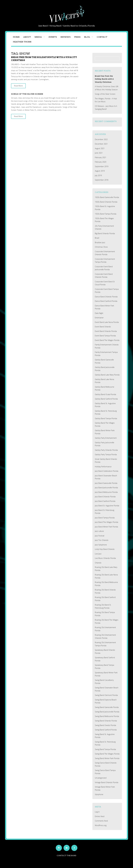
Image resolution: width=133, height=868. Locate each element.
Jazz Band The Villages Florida (106, 522)
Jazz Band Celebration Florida (107, 471)
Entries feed (100, 816)
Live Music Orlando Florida (105, 558)
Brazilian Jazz (100, 242)
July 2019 (98, 175)
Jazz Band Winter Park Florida (106, 527)
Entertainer (99, 318)
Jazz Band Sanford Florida (105, 501)
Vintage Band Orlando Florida (107, 782)
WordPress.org (101, 825)
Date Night (99, 313)
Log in (97, 812)
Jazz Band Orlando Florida (105, 497)
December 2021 (101, 144)
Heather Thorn (22, 42)
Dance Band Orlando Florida (106, 297)
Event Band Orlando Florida (106, 331)
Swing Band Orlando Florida (106, 721)
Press (77, 37)
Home (16, 37)
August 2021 (100, 148)
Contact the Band (66, 856)
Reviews (66, 37)
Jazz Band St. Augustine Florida (107, 506)
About (27, 37)
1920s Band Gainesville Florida (107, 197)
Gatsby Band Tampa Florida (106, 418)
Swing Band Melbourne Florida (107, 716)
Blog (87, 37)
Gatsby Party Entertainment (106, 438)
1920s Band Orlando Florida (106, 202)
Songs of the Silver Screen (27, 94)
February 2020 (101, 162)
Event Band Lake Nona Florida (107, 322)
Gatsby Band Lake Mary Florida (107, 375)
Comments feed (101, 821)
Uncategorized (101, 778)
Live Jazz (98, 554)
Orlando (98, 563)
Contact (102, 37)
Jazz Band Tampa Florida (105, 518)
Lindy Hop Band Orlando (105, 549)
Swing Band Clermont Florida (106, 695)
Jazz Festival (100, 536)
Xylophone (99, 794)
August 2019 (100, 171)
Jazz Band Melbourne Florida (106, 492)
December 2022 (101, 139)
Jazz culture (99, 531)
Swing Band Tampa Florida (105, 749)
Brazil (97, 238)
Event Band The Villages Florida (107, 340)
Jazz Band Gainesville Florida (106, 483)
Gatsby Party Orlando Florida (106, 450)
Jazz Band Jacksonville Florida (106, 488)
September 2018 (102, 180)
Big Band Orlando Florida (105, 233)
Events (53, 37)
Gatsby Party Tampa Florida (106, 454)
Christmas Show (101, 247)
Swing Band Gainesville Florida (107, 707)
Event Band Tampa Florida (105, 336)
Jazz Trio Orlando (102, 540)
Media (38, 37)
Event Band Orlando (103, 327)
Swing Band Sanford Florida (106, 730)
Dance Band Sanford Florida (106, 301)
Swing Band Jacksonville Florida (107, 712)
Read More (18, 86)
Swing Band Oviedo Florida (105, 725)
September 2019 (102, 166)
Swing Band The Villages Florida (107, 754)
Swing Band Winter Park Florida (107, 758)
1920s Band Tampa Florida (106, 214)
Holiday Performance (103, 467)
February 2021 (101, 157)
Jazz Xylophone (101, 545)
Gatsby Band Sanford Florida (106, 399)
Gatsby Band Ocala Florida (105, 394)
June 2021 (99, 153)
